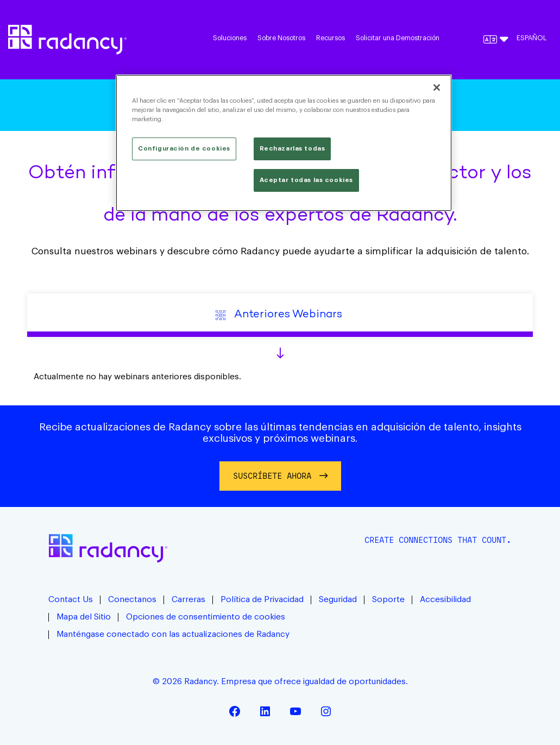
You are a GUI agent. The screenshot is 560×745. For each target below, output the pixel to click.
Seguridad (338, 600)
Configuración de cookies (184, 149)
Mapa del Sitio (84, 617)
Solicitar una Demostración (398, 38)
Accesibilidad (445, 600)
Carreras (188, 600)
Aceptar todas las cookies (306, 180)
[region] (284, 143)
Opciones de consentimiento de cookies (206, 617)
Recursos (331, 38)
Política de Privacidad (262, 600)
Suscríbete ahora (272, 476)
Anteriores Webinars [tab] (280, 315)
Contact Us (71, 600)
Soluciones (230, 38)
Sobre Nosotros (281, 38)
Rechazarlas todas (292, 149)
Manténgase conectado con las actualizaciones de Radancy (173, 634)
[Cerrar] (437, 87)
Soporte (388, 600)
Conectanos (132, 600)
